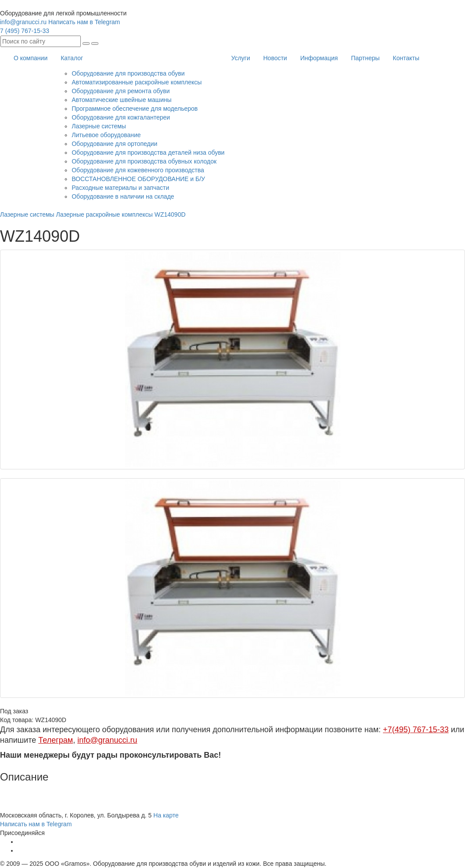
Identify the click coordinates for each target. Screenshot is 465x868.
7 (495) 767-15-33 (25, 31)
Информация (319, 58)
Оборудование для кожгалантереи (121, 117)
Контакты (406, 58)
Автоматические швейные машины (121, 100)
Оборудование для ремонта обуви (121, 91)
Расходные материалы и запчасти (120, 188)
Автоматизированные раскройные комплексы (137, 82)
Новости (275, 58)
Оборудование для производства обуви (128, 73)
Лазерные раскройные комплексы (105, 214)
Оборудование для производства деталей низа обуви (148, 153)
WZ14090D (170, 214)
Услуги (240, 58)
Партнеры (365, 58)
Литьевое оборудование (106, 135)
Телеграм (56, 740)
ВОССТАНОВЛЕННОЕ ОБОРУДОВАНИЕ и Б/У (138, 179)
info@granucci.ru (23, 22)
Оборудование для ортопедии (114, 144)
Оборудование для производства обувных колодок (144, 161)
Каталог (72, 58)
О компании (31, 58)
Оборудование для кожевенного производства (138, 170)
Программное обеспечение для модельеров (135, 109)
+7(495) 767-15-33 (416, 730)
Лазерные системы (99, 126)
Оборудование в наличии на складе (123, 196)
